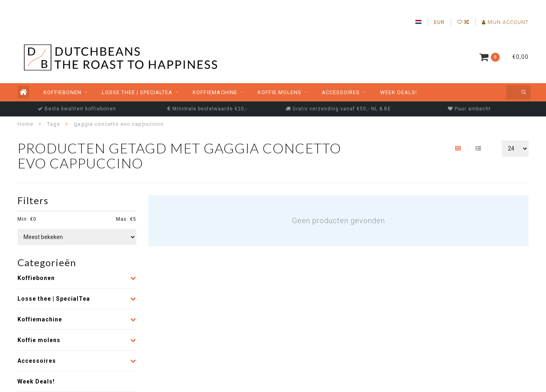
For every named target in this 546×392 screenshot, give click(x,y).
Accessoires (341, 92)
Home (25, 124)
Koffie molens (279, 92)
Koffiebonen (62, 92)
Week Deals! (399, 92)
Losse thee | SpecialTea (137, 92)
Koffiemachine (215, 92)
